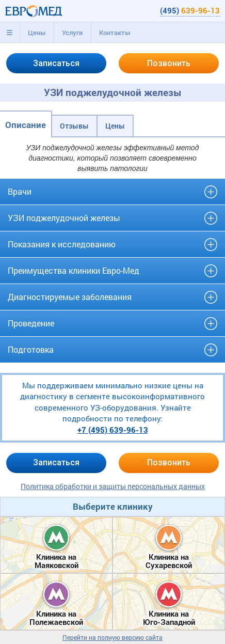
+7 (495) (113, 430)
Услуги (72, 33)
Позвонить (169, 63)
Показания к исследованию (62, 244)
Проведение (31, 323)
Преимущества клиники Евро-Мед (74, 270)
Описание (26, 125)
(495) (190, 10)
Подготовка (31, 349)
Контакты (115, 33)
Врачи (20, 191)
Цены (37, 33)
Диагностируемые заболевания (70, 297)
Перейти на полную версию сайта (112, 638)
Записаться (56, 63)
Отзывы (74, 126)
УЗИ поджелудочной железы (64, 218)
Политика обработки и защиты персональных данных (113, 486)
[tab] (10, 33)
